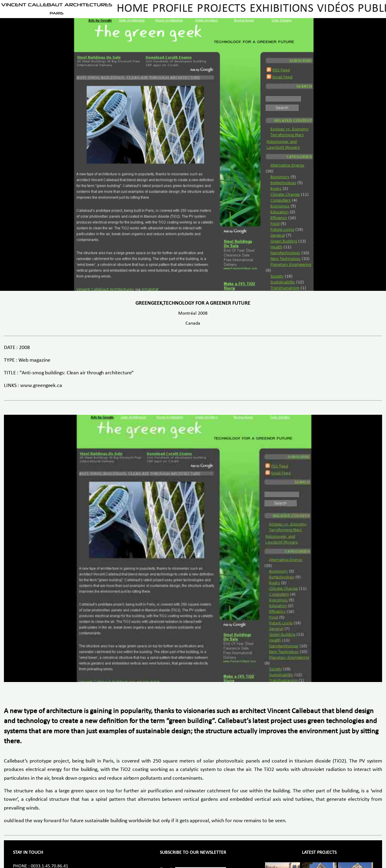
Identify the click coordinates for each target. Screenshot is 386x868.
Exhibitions (282, 9)
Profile (173, 9)
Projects (221, 9)
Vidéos (335, 9)
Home (133, 9)
